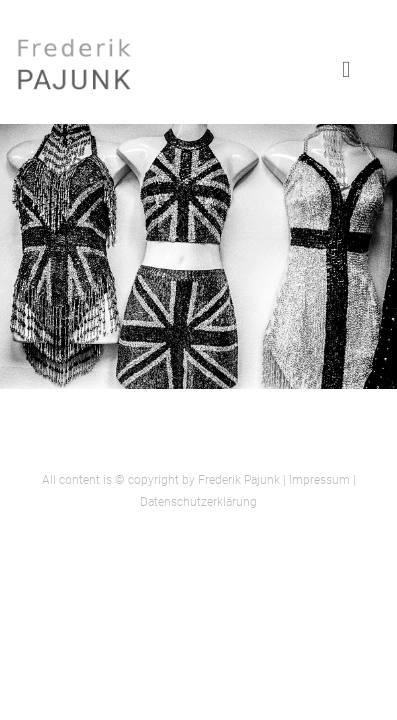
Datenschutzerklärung (198, 502)
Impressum (319, 480)
